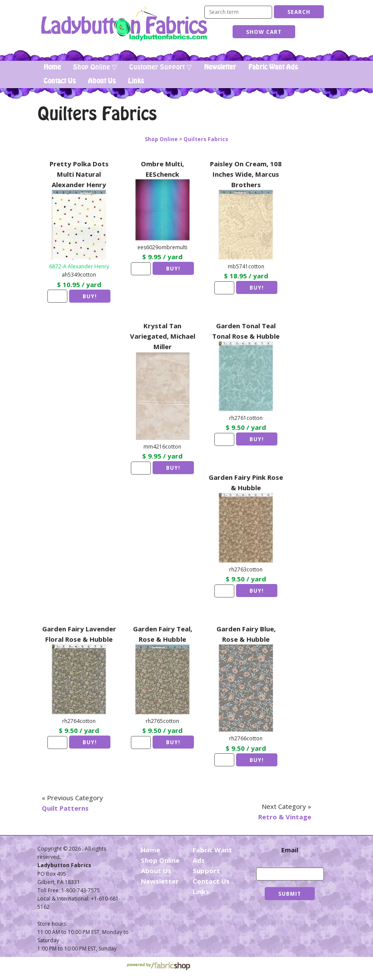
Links (136, 81)
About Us (102, 81)
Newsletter (220, 67)
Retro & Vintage (285, 817)
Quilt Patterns (65, 808)
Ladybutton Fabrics (124, 23)
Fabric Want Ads (273, 67)
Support (206, 871)
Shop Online (161, 139)
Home (52, 67)
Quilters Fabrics (206, 139)
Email (290, 850)
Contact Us (60, 81)
